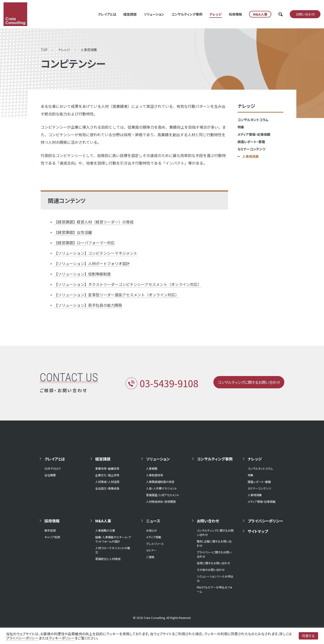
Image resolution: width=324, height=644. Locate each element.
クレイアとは (107, 14)
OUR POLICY (53, 468)
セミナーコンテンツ (251, 149)
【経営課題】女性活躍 (73, 232)
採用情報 (235, 14)
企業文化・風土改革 (107, 475)
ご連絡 (150, 557)
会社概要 (50, 475)
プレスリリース (155, 544)
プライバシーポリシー (265, 521)
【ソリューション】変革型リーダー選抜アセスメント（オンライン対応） (117, 295)
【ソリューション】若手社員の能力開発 (88, 305)
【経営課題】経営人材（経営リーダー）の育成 (94, 222)
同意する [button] (308, 636)
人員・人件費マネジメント (162, 488)
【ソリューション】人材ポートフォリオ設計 (92, 263)
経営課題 (130, 14)
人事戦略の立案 (105, 530)
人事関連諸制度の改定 (160, 482)
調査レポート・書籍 (251, 142)
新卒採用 (50, 530)
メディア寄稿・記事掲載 (254, 134)
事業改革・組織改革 (107, 468)
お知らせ (151, 530)
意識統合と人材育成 (108, 559)
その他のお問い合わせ (211, 570)
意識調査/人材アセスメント (163, 495)
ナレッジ (216, 14)
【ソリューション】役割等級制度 (82, 274)
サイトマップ (258, 531)
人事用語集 (89, 50)
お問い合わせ (208, 521)
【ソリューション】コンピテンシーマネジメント (96, 253)
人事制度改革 (155, 475)
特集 (241, 127)
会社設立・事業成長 (107, 488)
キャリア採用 (52, 537)
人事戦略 (152, 468)
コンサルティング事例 (187, 14)
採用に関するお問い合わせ (214, 563)
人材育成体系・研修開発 (161, 502)
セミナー (151, 550)
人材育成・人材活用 (107, 482)
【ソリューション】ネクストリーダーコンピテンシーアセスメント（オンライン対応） (128, 284)
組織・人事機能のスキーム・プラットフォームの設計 (113, 539)
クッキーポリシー (62, 638)
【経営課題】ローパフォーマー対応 (84, 243)
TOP (44, 50)
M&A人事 (103, 521)
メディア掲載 (154, 537)
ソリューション (154, 14)
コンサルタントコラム (253, 120)
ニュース (153, 521)
